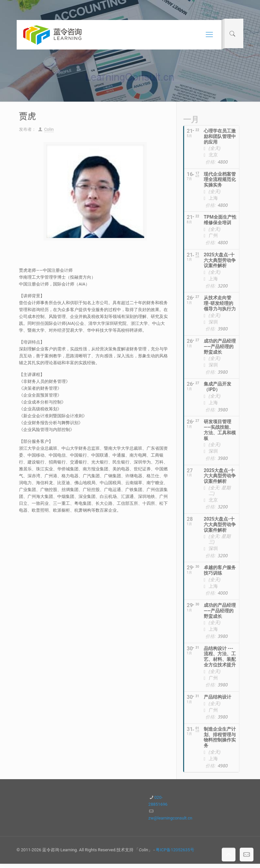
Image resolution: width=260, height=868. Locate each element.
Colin (49, 129)
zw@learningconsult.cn (170, 822)
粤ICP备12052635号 (175, 854)
